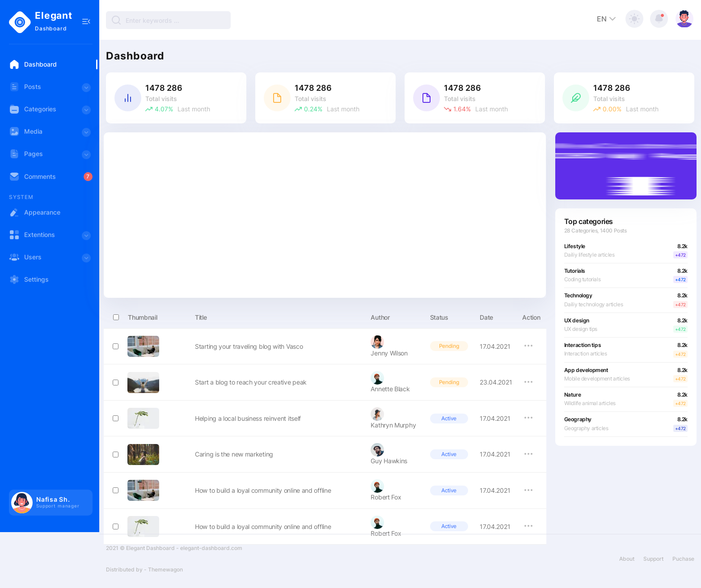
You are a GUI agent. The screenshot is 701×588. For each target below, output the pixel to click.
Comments (32, 177)
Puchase (683, 563)
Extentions (51, 238)
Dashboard (33, 64)
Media (51, 134)
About (627, 563)
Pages (51, 157)
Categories (51, 112)
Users (51, 260)
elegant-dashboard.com (211, 552)
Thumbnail (135, 316)
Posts (51, 90)
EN (608, 19)
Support (653, 563)
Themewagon (165, 574)
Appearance (35, 212)
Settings (29, 279)
